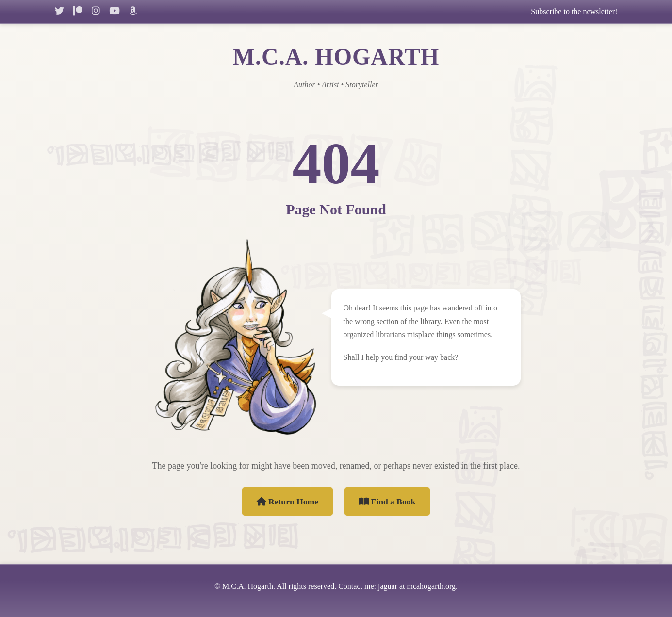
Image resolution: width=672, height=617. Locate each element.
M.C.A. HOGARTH (336, 57)
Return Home (288, 502)
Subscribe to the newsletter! (574, 11)
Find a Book (387, 502)
